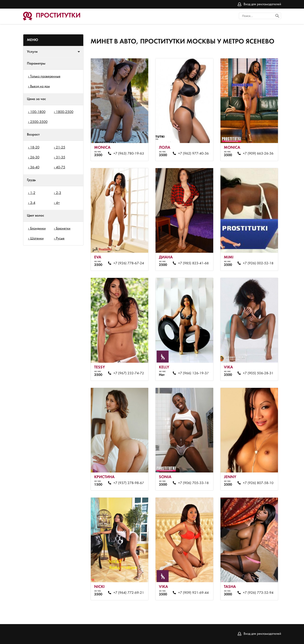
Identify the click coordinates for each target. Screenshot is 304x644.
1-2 (33, 193)
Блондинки (38, 229)
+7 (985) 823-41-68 (193, 263)
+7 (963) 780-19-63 (129, 154)
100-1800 (38, 112)
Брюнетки (63, 229)
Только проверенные (45, 76)
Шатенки (37, 239)
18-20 (35, 148)
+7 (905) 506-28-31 (258, 373)
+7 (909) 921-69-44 (193, 593)
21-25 (61, 148)
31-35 (61, 157)
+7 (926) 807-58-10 (258, 483)
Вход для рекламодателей (262, 4)
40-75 (61, 167)
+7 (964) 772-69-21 (129, 593)
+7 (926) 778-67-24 (129, 263)
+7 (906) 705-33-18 (193, 483)
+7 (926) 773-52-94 (258, 593)
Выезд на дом (40, 86)
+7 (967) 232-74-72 (129, 373)
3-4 (33, 203)
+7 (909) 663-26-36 (258, 154)
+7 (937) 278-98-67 (129, 483)
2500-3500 (39, 122)
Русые (60, 239)
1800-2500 (65, 112)
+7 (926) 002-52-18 (258, 263)
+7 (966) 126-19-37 (193, 373)
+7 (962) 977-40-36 (193, 154)
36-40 (35, 167)
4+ (58, 203)
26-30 (35, 157)
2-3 (59, 193)
